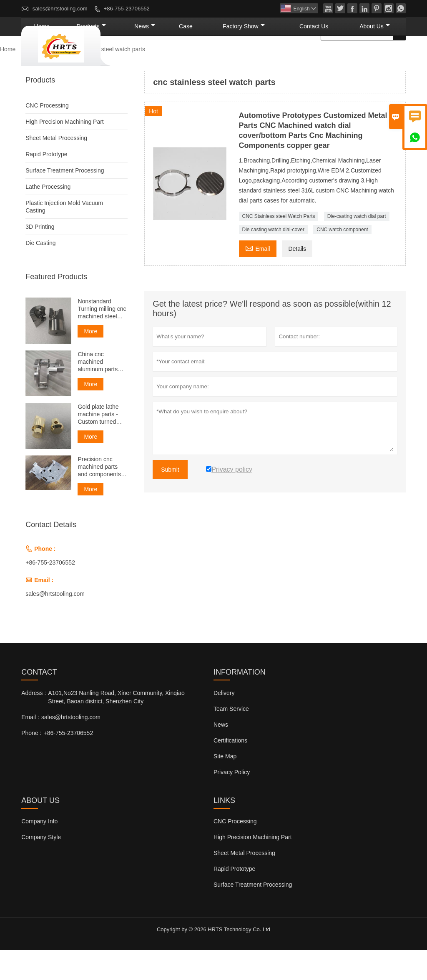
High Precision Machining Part (65, 152)
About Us (382, 56)
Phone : (31, 763)
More (90, 361)
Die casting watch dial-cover (273, 260)
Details (297, 279)
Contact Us (335, 56)
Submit (170, 500)
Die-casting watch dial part (357, 246)
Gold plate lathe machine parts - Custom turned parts (98, 444)
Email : (30, 747)
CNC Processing (47, 135)
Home (128, 56)
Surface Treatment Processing (65, 200)
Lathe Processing (48, 217)
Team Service (231, 739)
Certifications (230, 770)
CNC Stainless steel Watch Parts (279, 246)
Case (238, 56)
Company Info (39, 851)
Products (166, 56)
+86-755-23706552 (127, 9)
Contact (39, 702)
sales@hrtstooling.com (60, 9)
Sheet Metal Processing (56, 168)
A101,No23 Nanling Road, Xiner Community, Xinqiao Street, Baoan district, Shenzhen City (116, 727)
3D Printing (40, 257)
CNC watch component (342, 260)
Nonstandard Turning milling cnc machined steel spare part (102, 339)
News (207, 56)
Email (258, 278)
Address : (34, 723)
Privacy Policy (232, 802)
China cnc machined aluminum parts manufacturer (98, 392)
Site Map (225, 786)
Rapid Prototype (46, 184)
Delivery (224, 723)
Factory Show (282, 56)
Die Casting (40, 273)
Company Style (41, 867)
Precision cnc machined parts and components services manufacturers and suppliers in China (102, 497)
